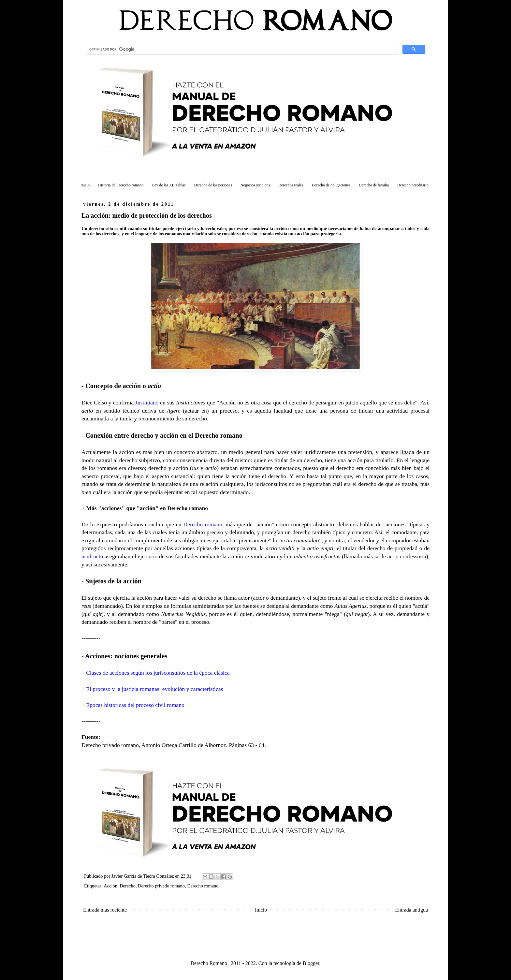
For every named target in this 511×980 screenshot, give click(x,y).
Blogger (311, 963)
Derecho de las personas (213, 185)
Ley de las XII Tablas (169, 185)
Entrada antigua (411, 910)
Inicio (85, 185)
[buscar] (241, 50)
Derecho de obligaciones (331, 185)
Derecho (128, 886)
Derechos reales (291, 185)
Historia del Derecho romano (121, 185)
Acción (110, 886)
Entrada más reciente (105, 910)
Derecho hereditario (413, 185)
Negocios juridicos (255, 185)
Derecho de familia (374, 185)
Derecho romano (203, 886)
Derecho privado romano (161, 886)
